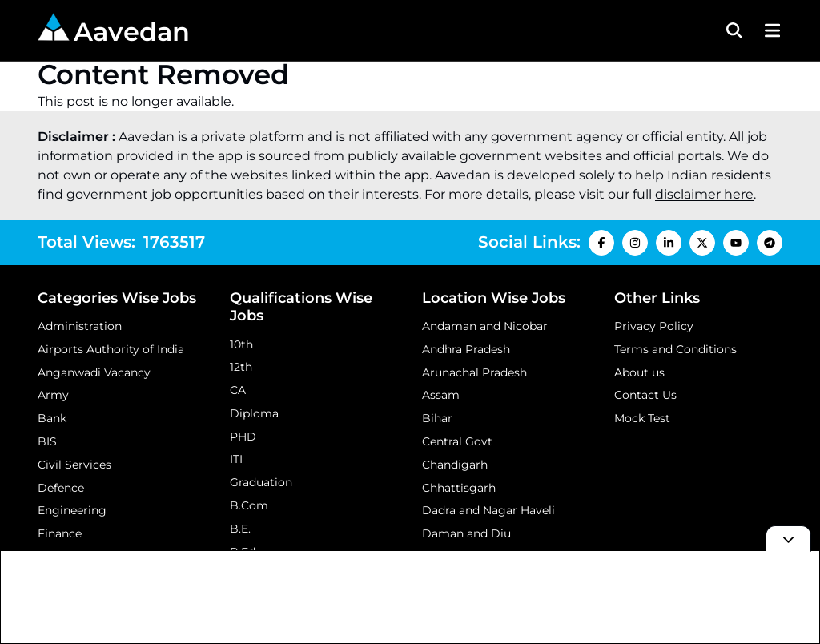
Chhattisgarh (459, 488)
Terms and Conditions (675, 349)
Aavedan (114, 30)
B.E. (240, 529)
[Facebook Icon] (601, 243)
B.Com (249, 505)
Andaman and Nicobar (485, 326)
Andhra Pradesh (466, 349)
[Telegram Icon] (770, 243)
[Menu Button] (770, 30)
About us (639, 372)
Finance (60, 533)
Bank (52, 418)
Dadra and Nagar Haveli (488, 510)
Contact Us (645, 395)
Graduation (261, 482)
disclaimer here (704, 194)
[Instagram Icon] (635, 243)
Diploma (254, 413)
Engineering (72, 510)
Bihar (437, 418)
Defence (61, 488)
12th (241, 367)
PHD (243, 437)
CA (238, 390)
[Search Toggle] (734, 30)
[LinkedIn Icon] (669, 243)
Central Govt (457, 441)
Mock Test (642, 418)
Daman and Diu (466, 533)
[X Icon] (702, 243)
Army (53, 395)
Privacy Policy (654, 326)
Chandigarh (455, 465)
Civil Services (74, 465)
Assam (441, 395)
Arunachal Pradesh (474, 372)
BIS (47, 441)
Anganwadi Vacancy (94, 372)
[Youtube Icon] (736, 243)
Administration (80, 326)
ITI (236, 459)
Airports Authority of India (111, 349)
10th (241, 344)
